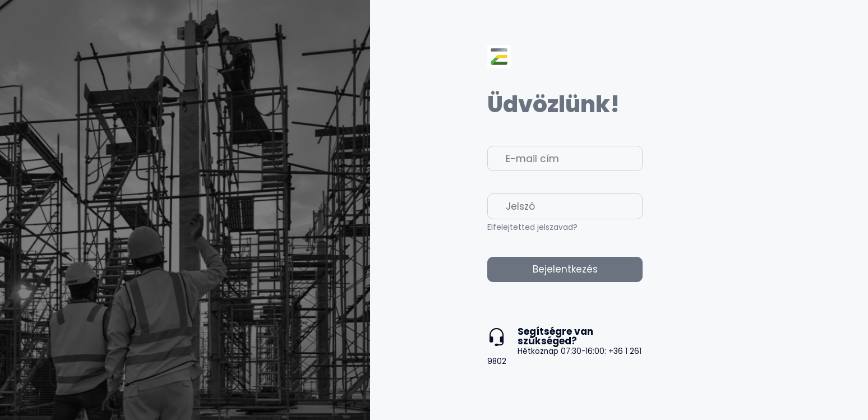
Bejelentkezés (565, 269)
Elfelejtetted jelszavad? (532, 227)
